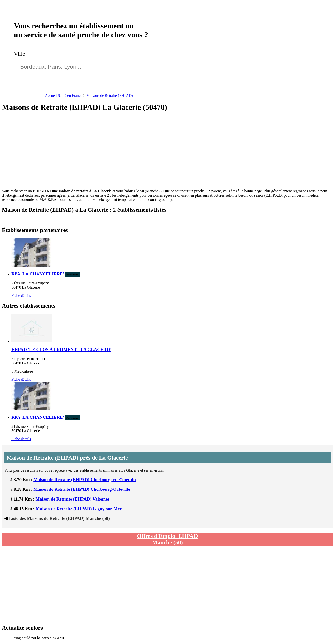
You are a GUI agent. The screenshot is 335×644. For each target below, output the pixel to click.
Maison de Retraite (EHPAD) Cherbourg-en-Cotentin (85, 480)
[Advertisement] (168, 150)
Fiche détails (21, 295)
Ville (21, 54)
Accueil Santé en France (64, 96)
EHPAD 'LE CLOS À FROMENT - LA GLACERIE (61, 350)
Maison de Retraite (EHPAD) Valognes (72, 499)
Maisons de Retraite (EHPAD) (110, 96)
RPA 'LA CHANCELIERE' (38, 274)
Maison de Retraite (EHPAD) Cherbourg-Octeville (82, 489)
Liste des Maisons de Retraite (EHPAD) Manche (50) (59, 518)
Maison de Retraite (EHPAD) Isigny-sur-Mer (79, 509)
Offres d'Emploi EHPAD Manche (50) (168, 539)
